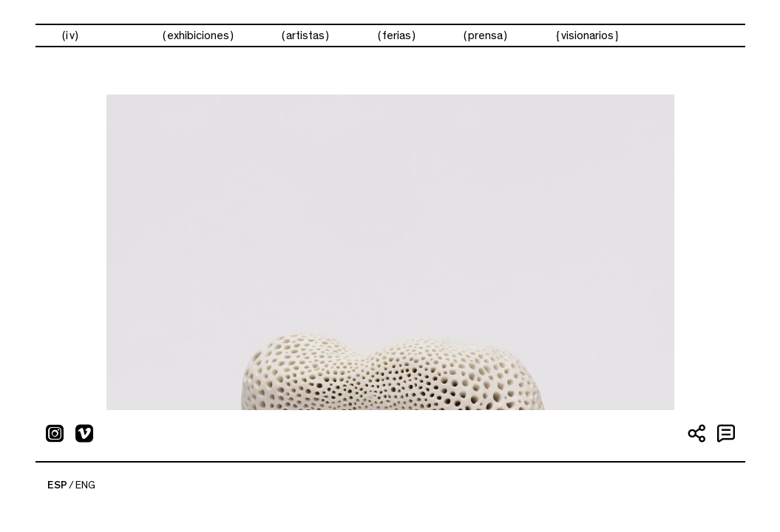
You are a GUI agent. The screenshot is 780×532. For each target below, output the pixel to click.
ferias (397, 35)
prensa (485, 35)
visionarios (587, 35)
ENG (85, 485)
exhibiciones (198, 35)
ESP (57, 485)
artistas (305, 35)
